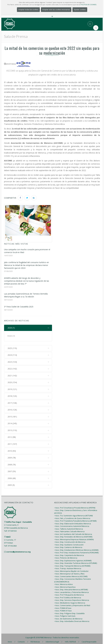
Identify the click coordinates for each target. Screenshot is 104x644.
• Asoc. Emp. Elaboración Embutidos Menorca (73, 522)
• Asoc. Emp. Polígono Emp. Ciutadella (69, 611)
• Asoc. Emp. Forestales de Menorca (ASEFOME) (73, 535)
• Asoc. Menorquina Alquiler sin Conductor (71, 569)
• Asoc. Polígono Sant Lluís (65, 614)
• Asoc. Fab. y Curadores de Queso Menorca (72, 516)
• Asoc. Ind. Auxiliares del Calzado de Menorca (73, 532)
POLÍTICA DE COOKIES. (89, 5)
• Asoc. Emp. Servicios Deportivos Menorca (72, 598)
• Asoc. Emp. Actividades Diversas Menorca (72, 619)
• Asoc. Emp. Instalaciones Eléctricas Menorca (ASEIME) (76, 548)
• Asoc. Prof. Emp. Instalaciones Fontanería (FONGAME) (76, 551)
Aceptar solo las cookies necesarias (56, 10)
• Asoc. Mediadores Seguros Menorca (70, 601)
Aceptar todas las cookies (28, 10)
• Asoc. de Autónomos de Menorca (68, 617)
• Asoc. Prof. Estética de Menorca (68, 596)
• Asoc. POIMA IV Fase (63, 609)
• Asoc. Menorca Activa (63, 582)
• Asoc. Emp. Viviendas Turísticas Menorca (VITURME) (76, 561)
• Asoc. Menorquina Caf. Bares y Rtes (69, 572)
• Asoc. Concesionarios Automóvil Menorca (72, 524)
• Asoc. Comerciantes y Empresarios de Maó (72, 604)
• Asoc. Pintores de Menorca (66, 556)
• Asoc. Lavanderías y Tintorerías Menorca (71, 590)
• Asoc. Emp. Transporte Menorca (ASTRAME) (72, 564)
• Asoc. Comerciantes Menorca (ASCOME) (71, 575)
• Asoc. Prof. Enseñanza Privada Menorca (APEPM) (75, 506)
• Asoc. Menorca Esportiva (65, 585)
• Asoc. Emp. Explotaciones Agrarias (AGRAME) (73, 559)
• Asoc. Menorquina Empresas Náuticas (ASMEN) (74, 538)
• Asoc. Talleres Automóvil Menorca (69, 527)
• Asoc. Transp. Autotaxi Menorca (68, 567)
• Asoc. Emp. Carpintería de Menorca (69, 553)
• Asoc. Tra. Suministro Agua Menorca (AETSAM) (73, 514)
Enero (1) (11, 336)
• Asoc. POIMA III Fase (63, 606)
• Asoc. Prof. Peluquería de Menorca (69, 593)
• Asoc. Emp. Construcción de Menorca (70, 540)
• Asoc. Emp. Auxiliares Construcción (69, 543)
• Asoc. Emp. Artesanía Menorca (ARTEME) (71, 588)
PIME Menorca (46, 636)
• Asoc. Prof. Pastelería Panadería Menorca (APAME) (75, 519)
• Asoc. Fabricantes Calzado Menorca (69, 530)
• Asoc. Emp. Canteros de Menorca (68, 546)
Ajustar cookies (80, 10)
